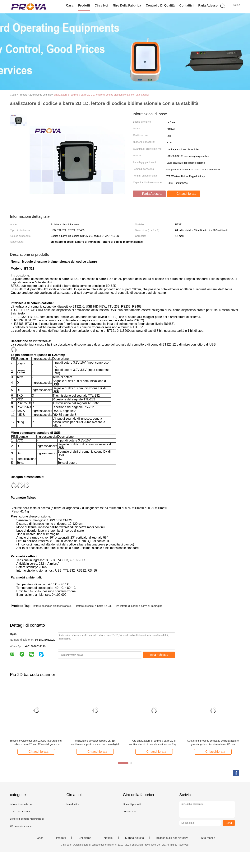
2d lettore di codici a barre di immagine (139, 606)
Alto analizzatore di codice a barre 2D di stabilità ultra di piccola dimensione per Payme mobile (154, 743)
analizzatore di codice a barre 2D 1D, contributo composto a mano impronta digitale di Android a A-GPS (95, 743)
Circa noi (101, 5)
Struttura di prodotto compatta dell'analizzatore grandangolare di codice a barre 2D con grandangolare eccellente (213, 743)
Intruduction (73, 804)
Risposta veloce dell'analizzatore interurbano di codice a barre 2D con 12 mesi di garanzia (36, 742)
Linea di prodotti (132, 804)
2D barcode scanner (21, 826)
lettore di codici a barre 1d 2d (94, 606)
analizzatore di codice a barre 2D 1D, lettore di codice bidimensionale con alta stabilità (102, 95)
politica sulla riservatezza (172, 838)
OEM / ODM (130, 811)
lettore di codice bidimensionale (52, 606)
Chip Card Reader (20, 811)
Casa (70, 5)
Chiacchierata (184, 194)
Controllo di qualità (160, 5)
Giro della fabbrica (127, 5)
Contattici (187, 5)
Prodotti (84, 5)
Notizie (108, 838)
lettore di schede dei (21, 804)
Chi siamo (85, 838)
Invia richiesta (159, 655)
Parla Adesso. (208, 5)
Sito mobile (208, 838)
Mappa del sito (135, 838)
